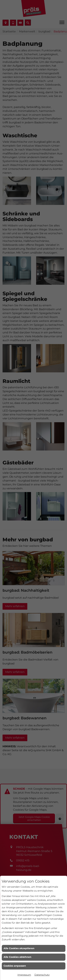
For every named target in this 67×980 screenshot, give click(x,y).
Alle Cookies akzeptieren (19, 948)
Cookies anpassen (15, 966)
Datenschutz (42, 975)
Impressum (24, 975)
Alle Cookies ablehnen (17, 957)
